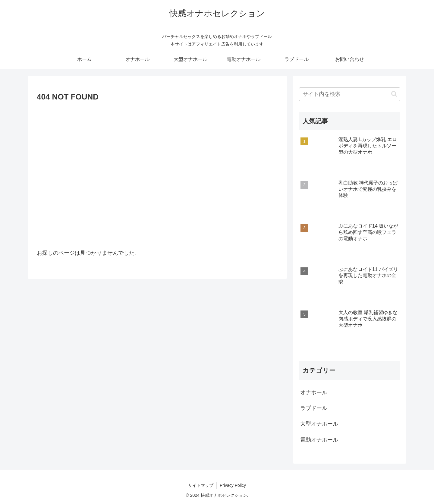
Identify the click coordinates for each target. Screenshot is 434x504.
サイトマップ (201, 485)
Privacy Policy (233, 485)
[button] (394, 94)
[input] (350, 94)
